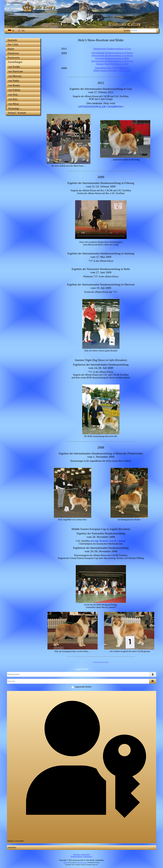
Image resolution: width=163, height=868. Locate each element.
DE (12, 31)
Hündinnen (13, 53)
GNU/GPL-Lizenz (82, 863)
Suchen (127, 30)
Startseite (12, 40)
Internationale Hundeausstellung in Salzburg (112, 56)
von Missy (14, 104)
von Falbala (14, 90)
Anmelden (12, 847)
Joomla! (65, 863)
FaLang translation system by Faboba (101, 662)
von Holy (13, 95)
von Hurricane (16, 71)
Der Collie (13, 44)
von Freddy (14, 67)
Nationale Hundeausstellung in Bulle (112, 58)
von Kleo (13, 99)
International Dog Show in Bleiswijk (112, 68)
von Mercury (15, 76)
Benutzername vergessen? (81, 856)
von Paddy (14, 81)
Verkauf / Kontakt (17, 113)
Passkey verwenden (81, 767)
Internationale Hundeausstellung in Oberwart (112, 61)
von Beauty (14, 85)
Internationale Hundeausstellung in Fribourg (112, 53)
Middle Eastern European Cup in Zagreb (112, 70)
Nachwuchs (14, 58)
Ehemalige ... (15, 108)
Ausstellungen (15, 62)
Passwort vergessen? (82, 854)
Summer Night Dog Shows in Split (112, 64)
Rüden (11, 49)
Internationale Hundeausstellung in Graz (112, 49)
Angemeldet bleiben (83, 687)
